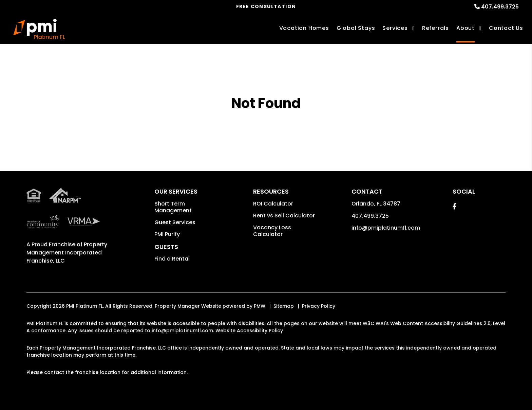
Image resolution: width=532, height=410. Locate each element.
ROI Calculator (273, 204)
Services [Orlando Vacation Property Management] (395, 28)
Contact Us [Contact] (506, 28)
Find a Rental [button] (172, 259)
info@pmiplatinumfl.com (386, 228)
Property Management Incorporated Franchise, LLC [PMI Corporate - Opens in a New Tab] (67, 253)
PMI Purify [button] (167, 234)
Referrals (435, 28)
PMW (260, 306)
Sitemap (284, 306)
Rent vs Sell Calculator (284, 216)
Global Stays (356, 28)
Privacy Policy (319, 306)
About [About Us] (465, 28)
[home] (39, 29)
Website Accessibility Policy (249, 331)
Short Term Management (173, 207)
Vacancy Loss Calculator (272, 231)
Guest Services (175, 222)
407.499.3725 (500, 7)
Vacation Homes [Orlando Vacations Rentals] (304, 28)
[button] (454, 206)
